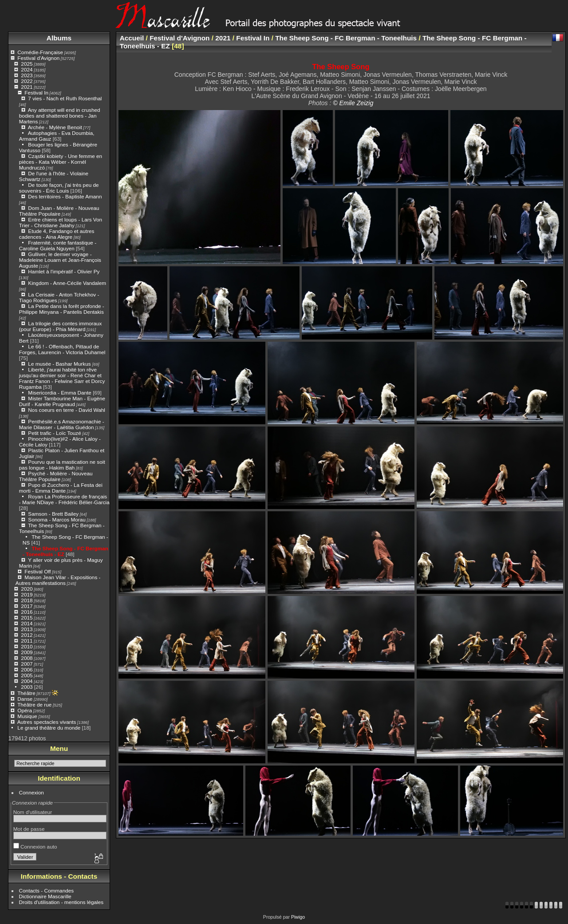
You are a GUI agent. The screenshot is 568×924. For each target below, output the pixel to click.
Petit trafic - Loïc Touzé (54, 433)
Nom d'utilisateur (33, 812)
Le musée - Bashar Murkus (60, 364)
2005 (27, 675)
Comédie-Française (40, 52)
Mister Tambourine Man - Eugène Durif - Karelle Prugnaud (62, 401)
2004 (27, 681)
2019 (27, 594)
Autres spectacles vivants (47, 722)
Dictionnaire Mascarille (45, 896)
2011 (27, 641)
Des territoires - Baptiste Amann (65, 196)
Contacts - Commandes (47, 890)
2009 (27, 652)
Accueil (132, 38)
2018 (27, 600)
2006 (27, 669)
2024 (27, 69)
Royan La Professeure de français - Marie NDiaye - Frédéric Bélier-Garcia (64, 499)
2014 (27, 623)
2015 (27, 618)
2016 (27, 612)
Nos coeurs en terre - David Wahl (67, 410)
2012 (27, 635)
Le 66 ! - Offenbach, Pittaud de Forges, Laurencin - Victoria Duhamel (62, 349)
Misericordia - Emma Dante (60, 393)
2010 (27, 646)
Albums (59, 38)
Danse (25, 699)
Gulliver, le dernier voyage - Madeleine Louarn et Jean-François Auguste (60, 260)
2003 (27, 687)
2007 (27, 664)
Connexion (32, 792)
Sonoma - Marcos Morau (57, 519)
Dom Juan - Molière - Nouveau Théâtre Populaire (59, 211)
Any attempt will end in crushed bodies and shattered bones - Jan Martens (60, 116)
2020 (27, 589)
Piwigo (298, 917)
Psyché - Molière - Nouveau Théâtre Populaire (56, 476)
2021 (27, 87)
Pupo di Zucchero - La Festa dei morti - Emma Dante (61, 488)
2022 (27, 81)
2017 (27, 606)
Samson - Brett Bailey (53, 514)
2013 (27, 629)
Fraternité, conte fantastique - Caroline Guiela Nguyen (58, 245)
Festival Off (37, 571)
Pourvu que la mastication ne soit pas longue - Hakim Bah (62, 465)
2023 (27, 75)
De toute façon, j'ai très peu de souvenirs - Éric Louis (59, 188)
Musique (27, 716)
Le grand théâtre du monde (49, 728)
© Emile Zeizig (353, 103)
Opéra (25, 710)
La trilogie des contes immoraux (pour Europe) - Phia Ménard (61, 326)
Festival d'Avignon (38, 58)
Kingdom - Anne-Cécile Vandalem (67, 283)
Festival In (36, 93)
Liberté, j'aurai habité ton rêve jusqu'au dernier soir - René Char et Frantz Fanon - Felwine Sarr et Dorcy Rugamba (62, 378)
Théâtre (26, 693)
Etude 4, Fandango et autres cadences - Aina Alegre (57, 234)
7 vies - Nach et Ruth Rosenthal (65, 98)
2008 (27, 658)
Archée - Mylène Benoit (55, 127)
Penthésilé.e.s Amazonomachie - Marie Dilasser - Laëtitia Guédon (62, 424)
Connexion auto (35, 847)
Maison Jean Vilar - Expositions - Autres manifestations (58, 580)
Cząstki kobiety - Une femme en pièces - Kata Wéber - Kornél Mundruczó (61, 162)
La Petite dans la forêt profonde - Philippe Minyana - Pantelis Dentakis (62, 309)
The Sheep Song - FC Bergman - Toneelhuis (346, 38)
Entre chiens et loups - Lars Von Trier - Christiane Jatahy (61, 222)
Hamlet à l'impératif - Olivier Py (64, 271)
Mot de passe (29, 829)
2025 (27, 64)
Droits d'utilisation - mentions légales (61, 902)
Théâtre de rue (34, 705)
